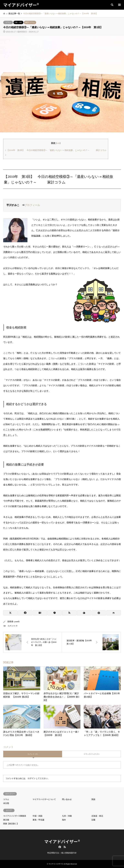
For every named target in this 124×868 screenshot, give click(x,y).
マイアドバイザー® (62, 841)
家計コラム (30, 22)
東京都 (6, 820)
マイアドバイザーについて (44, 799)
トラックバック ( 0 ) (91, 754)
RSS (65, 847)
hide (58, 143)
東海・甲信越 (38, 820)
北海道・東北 (97, 816)
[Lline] (55, 613)
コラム (8, 22)
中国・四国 (37, 816)
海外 (64, 820)
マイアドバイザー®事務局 (15, 816)
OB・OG (18, 22)
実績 (93, 799)
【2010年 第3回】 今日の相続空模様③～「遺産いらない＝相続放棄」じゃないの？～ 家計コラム (56, 150)
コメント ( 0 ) (33, 754)
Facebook (59, 847)
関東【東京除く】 (11, 824)
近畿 (93, 820)
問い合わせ (67, 799)
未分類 (6, 803)
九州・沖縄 (67, 816)
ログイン (31, 778)
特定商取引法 (53, 853)
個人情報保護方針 (69, 853)
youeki (17, 622)
